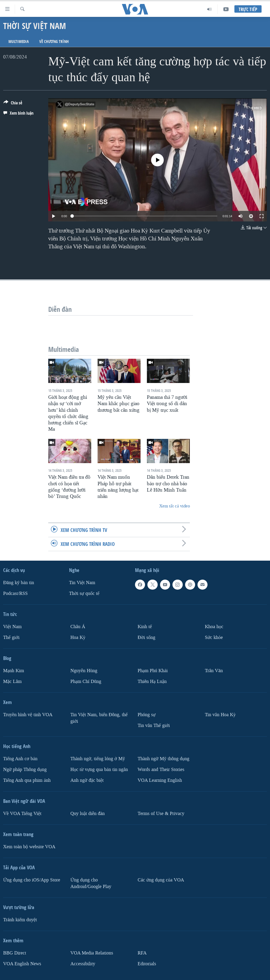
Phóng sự (147, 715)
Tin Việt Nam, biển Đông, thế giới (99, 718)
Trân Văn (214, 671)
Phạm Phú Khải (153, 671)
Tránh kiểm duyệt (20, 920)
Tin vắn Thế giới (154, 726)
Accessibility (83, 964)
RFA (142, 953)
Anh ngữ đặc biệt (87, 780)
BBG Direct (15, 953)
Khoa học (214, 627)
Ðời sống (146, 637)
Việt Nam (12, 627)
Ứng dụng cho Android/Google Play (91, 883)
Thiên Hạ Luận (152, 681)
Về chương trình (54, 42)
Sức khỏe (214, 637)
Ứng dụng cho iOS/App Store (32, 880)
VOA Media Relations (92, 953)
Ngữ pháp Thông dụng (25, 770)
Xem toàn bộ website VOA (29, 847)
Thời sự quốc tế (84, 593)
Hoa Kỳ (78, 637)
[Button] (13, 104)
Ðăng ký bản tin (19, 583)
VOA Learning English (160, 780)
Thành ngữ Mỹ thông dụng (163, 759)
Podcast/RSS (15, 593)
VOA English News (22, 964)
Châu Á (78, 627)
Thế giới (11, 637)
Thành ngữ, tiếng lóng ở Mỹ (98, 759)
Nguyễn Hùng (84, 671)
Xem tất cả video (175, 506)
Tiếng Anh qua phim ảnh (27, 780)
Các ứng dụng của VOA (161, 880)
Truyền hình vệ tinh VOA (28, 715)
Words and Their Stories (161, 770)
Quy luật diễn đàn (88, 814)
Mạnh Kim (14, 671)
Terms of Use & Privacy (161, 814)
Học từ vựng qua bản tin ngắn (99, 770)
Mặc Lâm (12, 681)
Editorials (147, 964)
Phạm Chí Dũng (86, 681)
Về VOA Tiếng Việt (22, 814)
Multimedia (19, 42)
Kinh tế (145, 627)
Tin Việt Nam (82, 583)
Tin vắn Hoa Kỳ (220, 715)
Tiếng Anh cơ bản (20, 759)
